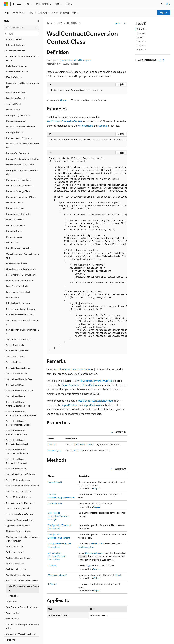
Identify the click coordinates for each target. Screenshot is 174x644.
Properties (141, 41)
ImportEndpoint (92, 405)
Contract (103, 126)
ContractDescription (83, 444)
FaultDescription (86, 547)
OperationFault (97, 544)
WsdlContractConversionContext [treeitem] (24, 577)
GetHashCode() (55, 504)
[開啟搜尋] (162, 4)
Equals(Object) (55, 482)
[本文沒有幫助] (164, 60)
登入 (168, 4)
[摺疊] (38, 21)
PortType (78, 450)
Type (89, 566)
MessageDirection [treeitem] (15, 121)
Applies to (141, 50)
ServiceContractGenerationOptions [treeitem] (23, 321)
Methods (141, 45)
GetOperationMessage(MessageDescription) (57, 556)
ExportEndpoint (91, 385)
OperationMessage (94, 553)
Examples (141, 33)
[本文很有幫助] (160, 60)
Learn (50, 23)
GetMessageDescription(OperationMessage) (59, 516)
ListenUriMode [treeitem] (13, 99)
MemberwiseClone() (57, 575)
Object (64, 100)
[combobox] (21, 27)
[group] (87, 141)
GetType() (52, 566)
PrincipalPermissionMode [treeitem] (18, 292)
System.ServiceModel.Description (75, 60)
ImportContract (70, 405)
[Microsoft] (6, 4)
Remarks (141, 37)
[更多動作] (125, 23)
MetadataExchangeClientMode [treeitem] (21, 186)
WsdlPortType (85, 126)
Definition (141, 29)
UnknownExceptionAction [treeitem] (19, 520)
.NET (60, 23)
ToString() (53, 584)
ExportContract (70, 385)
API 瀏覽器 (72, 23)
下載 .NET (164, 13)
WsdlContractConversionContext (64, 121)
